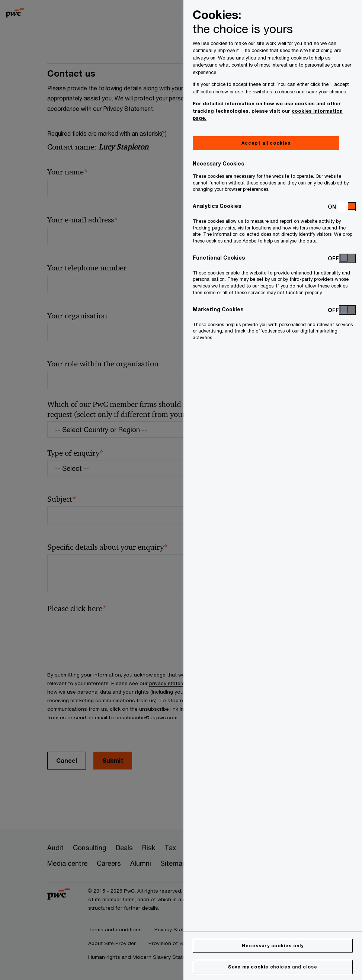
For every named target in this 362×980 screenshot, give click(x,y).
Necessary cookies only (273, 946)
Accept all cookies (266, 143)
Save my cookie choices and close (273, 967)
